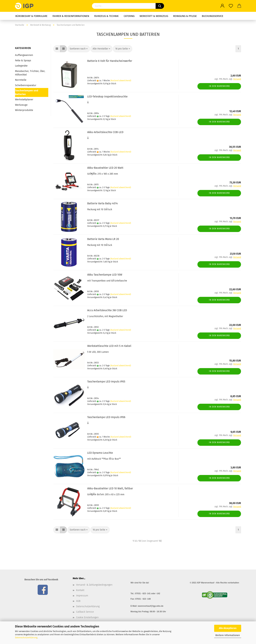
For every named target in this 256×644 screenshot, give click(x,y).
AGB (78, 601)
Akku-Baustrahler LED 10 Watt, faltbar (110, 488)
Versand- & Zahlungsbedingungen (94, 585)
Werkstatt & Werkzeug (154, 16)
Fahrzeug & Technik (106, 16)
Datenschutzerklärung (26, 637)
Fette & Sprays (23, 60)
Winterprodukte (24, 110)
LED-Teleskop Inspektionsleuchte (107, 96)
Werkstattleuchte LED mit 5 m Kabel (109, 346)
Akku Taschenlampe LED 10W (105, 275)
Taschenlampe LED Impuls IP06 (106, 417)
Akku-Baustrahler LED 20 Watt (105, 168)
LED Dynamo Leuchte (100, 453)
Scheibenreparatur (26, 85)
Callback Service (85, 612)
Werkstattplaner (24, 99)
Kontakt (80, 590)
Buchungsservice (213, 16)
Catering (129, 16)
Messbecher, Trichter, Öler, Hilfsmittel (30, 73)
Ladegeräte (21, 66)
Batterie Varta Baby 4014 (103, 203)
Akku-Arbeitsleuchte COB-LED (105, 132)
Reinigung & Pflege (185, 16)
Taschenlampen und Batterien (27, 92)
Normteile (21, 80)
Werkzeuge (21, 105)
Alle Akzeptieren (228, 628)
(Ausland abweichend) (121, 81)
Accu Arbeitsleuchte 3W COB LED (107, 310)
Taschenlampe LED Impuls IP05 (106, 382)
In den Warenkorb (219, 86)
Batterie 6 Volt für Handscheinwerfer (110, 61)
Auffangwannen (24, 55)
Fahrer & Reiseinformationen (71, 16)
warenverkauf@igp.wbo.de (151, 606)
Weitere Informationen (228, 635)
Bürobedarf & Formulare (31, 16)
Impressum (82, 596)
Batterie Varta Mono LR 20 (103, 239)
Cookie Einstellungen (87, 617)
